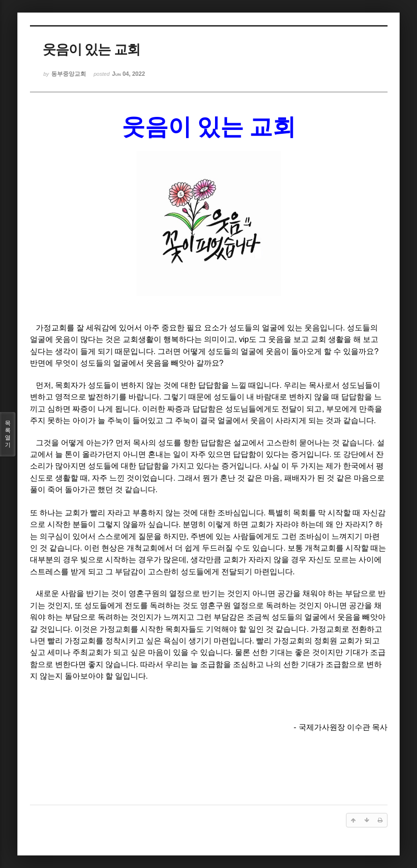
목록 (8, 434)
